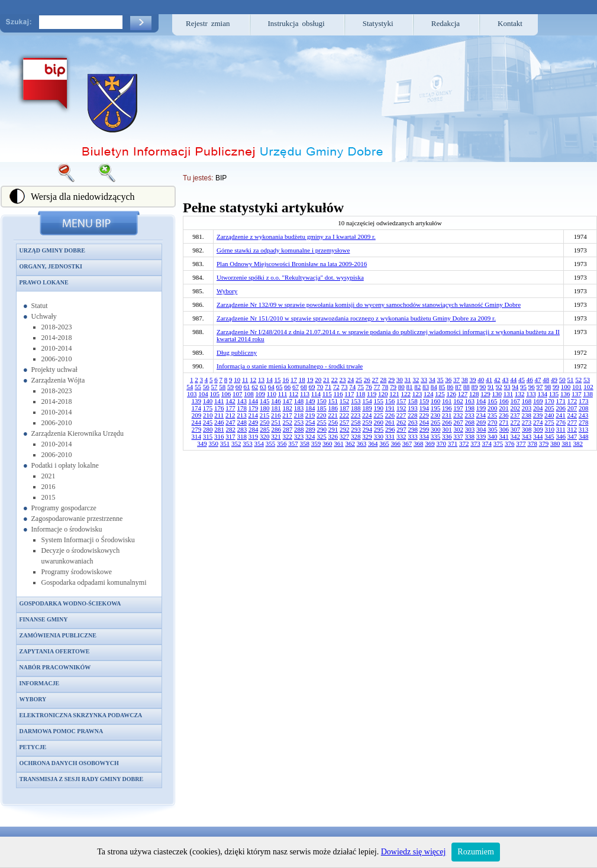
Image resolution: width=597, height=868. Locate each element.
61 (247, 387)
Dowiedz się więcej (414, 852)
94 (515, 387)
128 (474, 394)
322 (288, 436)
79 (393, 387)
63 (263, 387)
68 (304, 387)
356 (282, 443)
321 (276, 436)
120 (383, 394)
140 (208, 401)
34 (432, 380)
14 (270, 380)
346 (561, 436)
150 (322, 401)
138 (588, 394)
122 (406, 394)
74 (352, 387)
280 (208, 429)
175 (208, 408)
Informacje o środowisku (67, 529)
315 (208, 436)
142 (230, 401)
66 (287, 387)
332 (401, 436)
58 (222, 387)
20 (318, 380)
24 (351, 380)
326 (333, 436)
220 (322, 415)
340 (493, 436)
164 (481, 401)
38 (465, 380)
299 (425, 429)
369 (430, 443)
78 (385, 387)
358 (304, 443)
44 (513, 380)
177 (230, 408)
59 (230, 387)
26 (367, 380)
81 (410, 387)
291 (333, 429)
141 (219, 401)
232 (458, 415)
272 (516, 422)
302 (458, 429)
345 (549, 436)
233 (469, 415)
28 (383, 380)
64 (271, 387)
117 (349, 394)
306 (504, 429)
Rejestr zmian (208, 23)
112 (293, 394)
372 (464, 443)
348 (584, 436)
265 (436, 422)
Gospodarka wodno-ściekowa (70, 603)
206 (561, 408)
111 (283, 394)
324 (310, 436)
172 (572, 401)
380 (555, 443)
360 (327, 443)
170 (549, 401)
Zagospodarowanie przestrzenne (77, 519)
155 (379, 401)
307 (516, 429)
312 (572, 429)
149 (310, 401)
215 (265, 415)
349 (202, 443)
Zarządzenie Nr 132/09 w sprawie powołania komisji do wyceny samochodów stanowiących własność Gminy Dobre (369, 305)
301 (447, 429)
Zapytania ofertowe (55, 651)
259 (367, 422)
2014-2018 (57, 338)
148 (299, 401)
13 (261, 380)
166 (504, 401)
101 (577, 387)
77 (377, 387)
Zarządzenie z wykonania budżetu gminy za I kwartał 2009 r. (296, 237)
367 (407, 443)
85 (442, 387)
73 (345, 387)
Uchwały (44, 316)
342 (516, 436)
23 (343, 380)
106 (226, 394)
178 (242, 408)
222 (345, 415)
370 (441, 443)
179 (254, 408)
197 (458, 408)
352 (236, 443)
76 (369, 387)
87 (458, 387)
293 (356, 429)
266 (447, 422)
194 (425, 408)
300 (436, 429)
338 (470, 436)
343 (527, 436)
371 (453, 443)
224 (367, 415)
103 (192, 394)
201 (504, 408)
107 (238, 394)
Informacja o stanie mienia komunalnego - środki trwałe (290, 366)
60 (239, 387)
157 (401, 401)
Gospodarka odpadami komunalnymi (94, 582)
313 (584, 429)
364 (373, 443)
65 (280, 387)
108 (249, 394)
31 (408, 380)
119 (372, 394)
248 (242, 422)
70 (320, 387)
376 (510, 443)
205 (549, 408)
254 (310, 422)
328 (356, 436)
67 (296, 387)
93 (507, 387)
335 (436, 436)
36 (448, 380)
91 (491, 387)
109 (261, 394)
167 (516, 401)
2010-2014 (57, 348)
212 (230, 415)
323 (299, 436)
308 (527, 429)
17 (294, 380)
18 (302, 380)
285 (265, 429)
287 (288, 429)
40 (481, 380)
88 (467, 387)
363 (362, 443)
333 (413, 436)
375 (498, 443)
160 (436, 401)
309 (538, 429)
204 (538, 408)
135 (554, 394)
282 (230, 429)
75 (361, 387)
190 (379, 408)
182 (288, 408)
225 (378, 415)
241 (561, 415)
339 (481, 436)
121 (394, 394)
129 (485, 394)
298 (413, 429)
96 (532, 387)
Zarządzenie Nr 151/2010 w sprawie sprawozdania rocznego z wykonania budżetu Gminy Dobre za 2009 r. (356, 318)
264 (425, 422)
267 (458, 422)
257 (345, 422)
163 (470, 401)
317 (230, 436)
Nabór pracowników (55, 667)
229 (424, 415)
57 (214, 387)
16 (285, 380)
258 (356, 422)
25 (359, 380)
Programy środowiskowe (77, 572)
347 (572, 436)
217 (287, 415)
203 (527, 408)
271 (504, 422)
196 (447, 408)
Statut (40, 306)
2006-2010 (57, 359)
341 (504, 436)
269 (481, 422)
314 (197, 436)
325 (322, 436)
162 (458, 401)
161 (447, 401)
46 (530, 380)
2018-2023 (57, 327)
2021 (49, 476)
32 (416, 380)
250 (265, 422)
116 (338, 394)
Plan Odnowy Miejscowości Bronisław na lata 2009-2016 (292, 264)
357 (293, 443)
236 (504, 415)
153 (356, 401)
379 (544, 443)
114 (316, 394)
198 (470, 408)
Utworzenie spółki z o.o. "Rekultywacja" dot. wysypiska (290, 277)
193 (413, 408)
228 (413, 415)
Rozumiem (475, 852)
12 (253, 380)
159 (425, 401)
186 (333, 408)
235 (493, 415)
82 (417, 387)
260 (379, 422)
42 (497, 380)
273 (527, 422)
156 (390, 401)
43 (506, 380)
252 (288, 422)
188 (356, 408)
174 (197, 408)
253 (299, 422)
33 (424, 380)
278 (584, 422)
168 (527, 401)
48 (546, 380)
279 (197, 429)
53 (587, 380)
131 (509, 394)
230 (436, 415)
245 (208, 422)
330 (379, 436)
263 (413, 422)
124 (429, 394)
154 (367, 401)
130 (497, 394)
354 (259, 443)
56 (206, 387)
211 (219, 415)
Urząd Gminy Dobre (52, 250)
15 (278, 380)
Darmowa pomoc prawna (62, 731)
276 (561, 422)
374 (487, 443)
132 (520, 394)
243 (584, 415)
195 (436, 408)
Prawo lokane (44, 282)
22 (335, 380)
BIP (221, 178)
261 (390, 422)
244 (197, 422)
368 (419, 443)
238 (527, 415)
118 (360, 394)
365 (384, 443)
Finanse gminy (44, 619)
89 (475, 387)
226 (390, 415)
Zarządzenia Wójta (58, 380)
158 (413, 401)
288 (299, 429)
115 (327, 394)
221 (333, 415)
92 (499, 387)
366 (396, 443)
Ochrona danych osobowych (69, 763)
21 (326, 380)
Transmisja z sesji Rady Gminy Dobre (82, 779)
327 (345, 436)
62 (255, 387)
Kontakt (510, 23)
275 (549, 422)
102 (588, 387)
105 (215, 394)
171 (561, 401)
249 (254, 422)
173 (584, 401)
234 (481, 415)
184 (310, 408)
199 (481, 408)
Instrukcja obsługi (296, 23)
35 (441, 380)
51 (571, 380)
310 (549, 429)
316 (219, 436)
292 (345, 429)
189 (367, 408)
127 (463, 394)
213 (242, 415)
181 (276, 408)
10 (237, 380)
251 (276, 422)
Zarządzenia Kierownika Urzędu (78, 433)
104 (203, 394)
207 (572, 408)
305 (493, 429)
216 (276, 415)
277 (572, 422)
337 (458, 436)
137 (577, 394)
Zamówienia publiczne (58, 635)
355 (271, 443)
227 (401, 415)
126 (451, 394)
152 (345, 401)
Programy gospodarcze (64, 508)
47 (538, 380)
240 (549, 415)
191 (390, 408)
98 (548, 387)
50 (562, 380)
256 (333, 422)
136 (565, 394)
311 (561, 429)
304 (481, 429)
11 (245, 380)
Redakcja (446, 23)
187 (345, 408)
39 (473, 380)
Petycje (33, 747)
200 (493, 408)
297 (401, 429)
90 (483, 387)
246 (219, 422)
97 (540, 387)
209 (197, 415)
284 (254, 429)
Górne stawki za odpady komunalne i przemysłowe (283, 250)
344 (538, 436)
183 (299, 408)
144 (254, 401)
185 (322, 408)
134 (542, 394)
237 (515, 415)
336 (447, 436)
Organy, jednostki (51, 266)
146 (276, 401)
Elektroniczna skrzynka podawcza (81, 715)
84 (434, 387)
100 (566, 387)
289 (310, 429)
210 (208, 415)
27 (375, 380)
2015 (49, 497)
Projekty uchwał (54, 370)
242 (572, 415)
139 (197, 401)
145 (265, 401)
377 (521, 443)
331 (390, 436)
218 (299, 415)
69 (312, 387)
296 (390, 429)
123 (417, 394)
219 (310, 415)
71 (328, 387)
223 (356, 415)
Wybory (33, 699)
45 (522, 380)
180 (265, 408)
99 (556, 387)
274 (538, 422)
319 (254, 436)
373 (475, 443)
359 (316, 443)
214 (254, 415)
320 (265, 436)
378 (532, 443)
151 (333, 401)
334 (425, 436)
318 (242, 436)
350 (213, 443)
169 (538, 401)
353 (248, 443)
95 (523, 387)
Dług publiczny (237, 352)
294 (367, 429)
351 (225, 443)
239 (538, 415)
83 (426, 387)
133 (531, 394)
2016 (49, 487)
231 (447, 415)
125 (440, 394)
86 (450, 387)
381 (567, 443)
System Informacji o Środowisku (88, 540)
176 (219, 408)
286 (276, 429)
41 (489, 380)
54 (190, 387)
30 (400, 380)
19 (310, 380)
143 (242, 401)
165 (493, 401)
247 (230, 422)
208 (584, 408)
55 (198, 387)
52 (578, 380)
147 (288, 401)
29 (391, 380)
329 (367, 436)
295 (379, 429)
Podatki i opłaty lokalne (65, 465)
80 (401, 387)
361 (339, 443)
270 (493, 422)
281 (219, 429)
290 (322, 429)
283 (242, 429)
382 (578, 443)
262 (401, 422)
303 (470, 429)
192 (401, 408)
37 (456, 380)
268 (470, 422)
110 (272, 394)
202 (516, 408)
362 (350, 443)
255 (322, 422)
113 (305, 394)
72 (336, 387)
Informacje (40, 683)
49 (554, 380)
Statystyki (378, 23)
